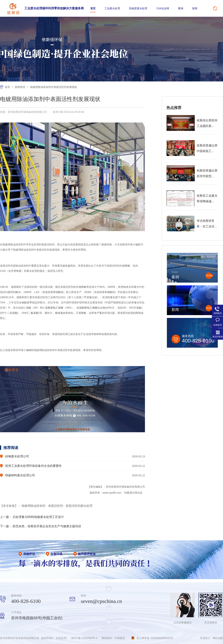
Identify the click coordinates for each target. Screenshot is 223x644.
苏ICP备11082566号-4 (84, 638)
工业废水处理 (112, 8)
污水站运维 (163, 8)
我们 (93, 25)
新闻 (195, 8)
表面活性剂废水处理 (79, 506)
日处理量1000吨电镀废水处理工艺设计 (38, 517)
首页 (93, 8)
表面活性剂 (56, 506)
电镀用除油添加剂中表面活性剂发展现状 (54, 87)
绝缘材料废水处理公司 (20, 475)
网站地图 (218, 638)
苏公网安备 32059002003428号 (155, 638)
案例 (181, 8)
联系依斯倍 (111, 25)
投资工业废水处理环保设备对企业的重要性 (33, 466)
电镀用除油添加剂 (34, 506)
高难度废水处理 (138, 8)
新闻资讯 (20, 87)
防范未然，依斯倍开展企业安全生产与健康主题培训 (47, 526)
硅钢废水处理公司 (17, 456)
